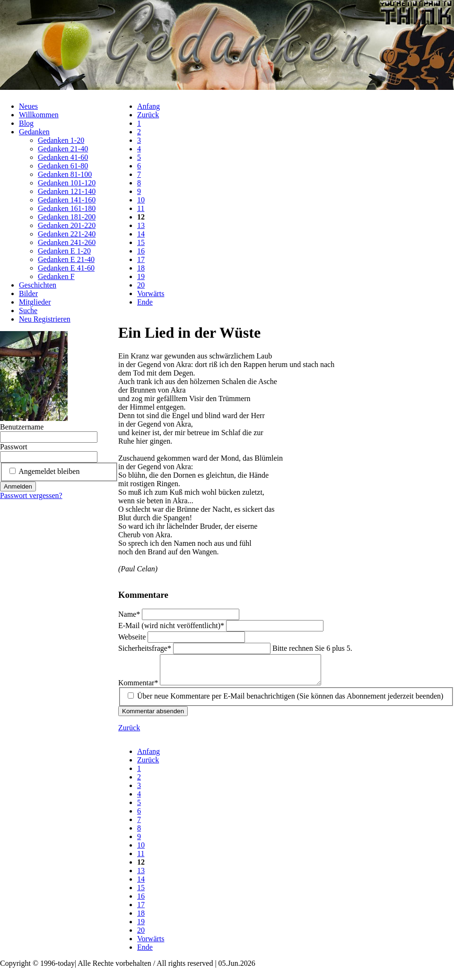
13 (141, 225)
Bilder (28, 293)
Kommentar (139, 688)
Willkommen (39, 115)
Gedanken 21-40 (63, 149)
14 (141, 234)
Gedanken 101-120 (67, 183)
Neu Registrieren (45, 319)
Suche (28, 311)
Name (130, 614)
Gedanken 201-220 (67, 225)
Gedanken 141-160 (67, 200)
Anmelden (18, 486)
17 (141, 259)
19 (141, 276)
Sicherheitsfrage (146, 648)
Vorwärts (151, 293)
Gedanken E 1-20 (64, 251)
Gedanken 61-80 (63, 166)
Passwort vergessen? (31, 495)
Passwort (14, 447)
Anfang (148, 106)
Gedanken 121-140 (67, 191)
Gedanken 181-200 (67, 217)
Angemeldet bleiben (49, 471)
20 (141, 285)
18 (141, 268)
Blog (26, 123)
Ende (145, 302)
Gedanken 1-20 (61, 140)
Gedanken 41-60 (63, 157)
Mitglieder (35, 302)
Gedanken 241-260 (67, 242)
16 (141, 251)
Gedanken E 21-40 (66, 259)
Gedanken (34, 132)
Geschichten (38, 285)
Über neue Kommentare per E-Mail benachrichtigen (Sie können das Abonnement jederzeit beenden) (290, 702)
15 (141, 242)
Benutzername (22, 427)
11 (141, 208)
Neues (28, 106)
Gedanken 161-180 (67, 208)
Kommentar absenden (153, 717)
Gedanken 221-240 (67, 234)
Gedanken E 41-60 (66, 268)
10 (141, 200)
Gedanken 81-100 (65, 174)
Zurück (148, 115)
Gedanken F (56, 276)
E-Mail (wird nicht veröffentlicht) (172, 626)
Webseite (133, 637)
